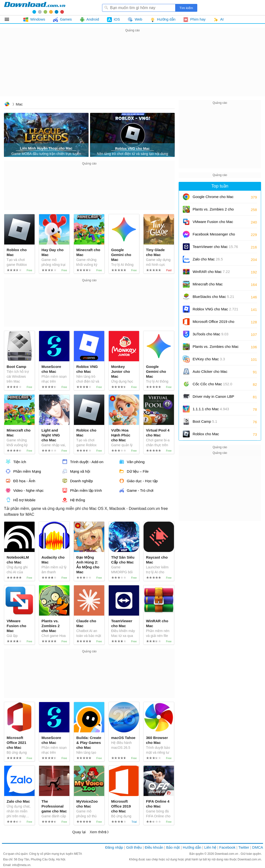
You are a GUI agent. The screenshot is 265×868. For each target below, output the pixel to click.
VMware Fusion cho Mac (213, 223)
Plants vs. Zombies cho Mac (216, 348)
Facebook (227, 847)
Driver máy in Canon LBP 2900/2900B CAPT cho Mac (215, 398)
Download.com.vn (7, 105)
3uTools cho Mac (211, 334)
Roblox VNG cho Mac (215, 309)
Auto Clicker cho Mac (210, 371)
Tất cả (10, 19)
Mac (19, 104)
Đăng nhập (114, 847)
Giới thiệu (134, 847)
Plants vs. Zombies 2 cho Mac (213, 211)
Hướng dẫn (192, 847)
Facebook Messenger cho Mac (214, 236)
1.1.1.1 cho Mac (211, 409)
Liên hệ (210, 847)
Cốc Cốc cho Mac (212, 384)
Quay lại (79, 832)
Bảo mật (173, 847)
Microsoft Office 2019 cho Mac (213, 323)
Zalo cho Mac (208, 259)
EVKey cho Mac (209, 359)
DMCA (258, 847)
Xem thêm (98, 832)
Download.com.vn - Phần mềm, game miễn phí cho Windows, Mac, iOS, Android (35, 8)
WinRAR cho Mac (211, 272)
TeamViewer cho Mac (215, 247)
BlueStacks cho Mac (213, 297)
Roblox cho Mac (206, 434)
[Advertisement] (132, 68)
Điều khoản (154, 847)
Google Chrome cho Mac (213, 198)
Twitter (244, 847)
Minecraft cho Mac (208, 284)
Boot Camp (205, 421)
